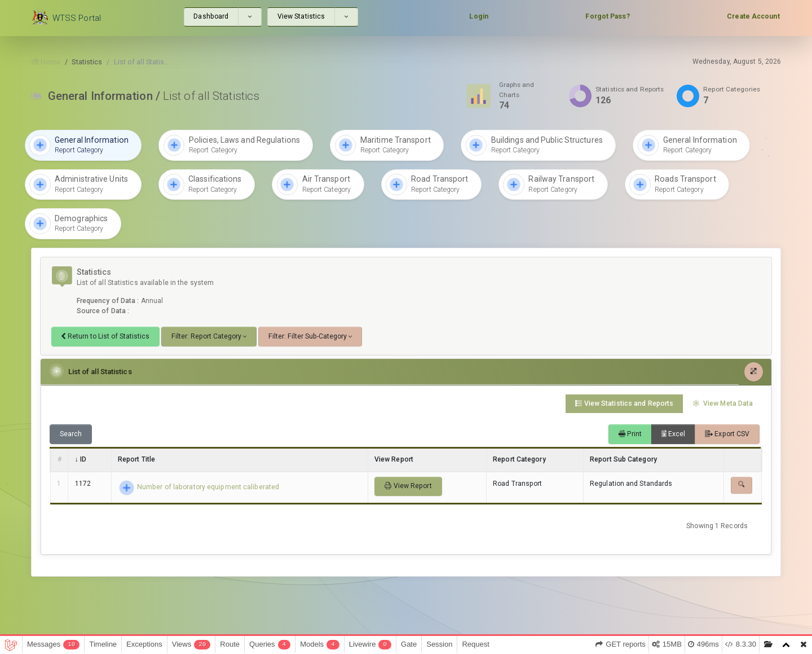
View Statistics (301, 16)
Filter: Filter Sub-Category (308, 336)
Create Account (753, 16)
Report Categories (732, 89)
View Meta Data (723, 403)
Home (46, 62)
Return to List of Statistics (105, 336)
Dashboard (211, 16)
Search (71, 433)
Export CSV (727, 433)
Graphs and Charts (517, 89)
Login (479, 16)
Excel (674, 433)
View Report (408, 485)
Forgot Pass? (607, 16)
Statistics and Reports (630, 89)
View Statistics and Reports (624, 403)
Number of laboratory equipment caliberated (198, 487)
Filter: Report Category (206, 336)
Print (630, 433)
